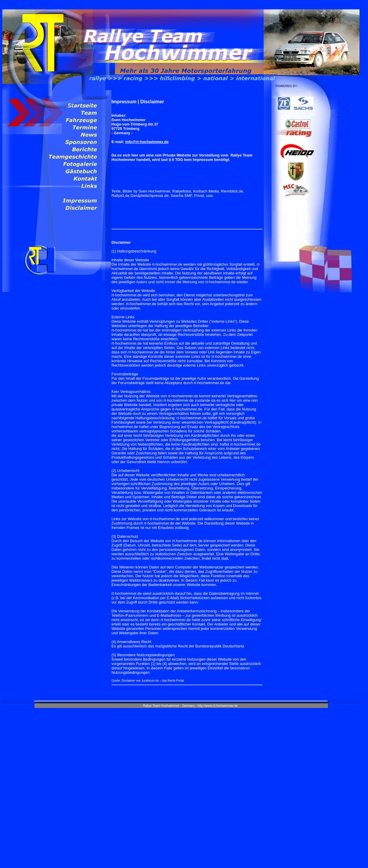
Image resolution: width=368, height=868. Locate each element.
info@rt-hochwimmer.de (147, 142)
